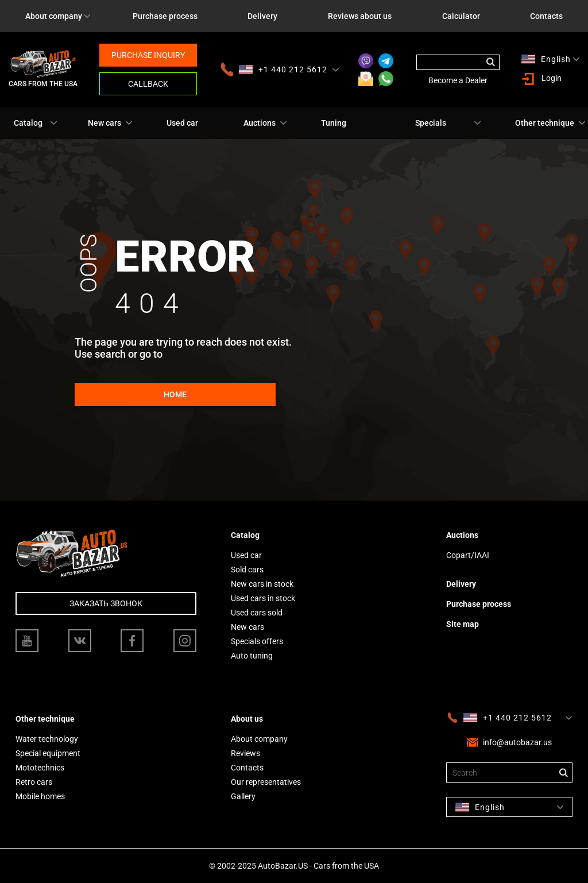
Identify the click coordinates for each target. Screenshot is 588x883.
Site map (463, 624)
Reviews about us (360, 16)
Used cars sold (257, 613)
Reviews (245, 753)
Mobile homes (40, 796)
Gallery (243, 796)
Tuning (334, 123)
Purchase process (165, 16)
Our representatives (266, 782)
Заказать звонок (106, 603)
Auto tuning (252, 656)
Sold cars (247, 570)
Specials (431, 123)
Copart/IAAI (468, 555)
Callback (148, 84)
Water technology (47, 739)
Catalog (28, 123)
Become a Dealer (458, 80)
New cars (105, 123)
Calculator (461, 16)
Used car (182, 123)
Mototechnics (40, 768)
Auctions (260, 123)
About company (54, 16)
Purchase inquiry (148, 55)
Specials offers (257, 641)
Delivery (262, 16)
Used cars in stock (263, 598)
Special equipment (48, 753)
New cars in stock (262, 584)
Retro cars (34, 782)
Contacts (247, 768)
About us (247, 719)
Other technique (545, 123)
